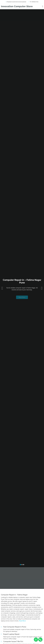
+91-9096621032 (34, 2)
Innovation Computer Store (17, 6)
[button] (2, 279)
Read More (22, 289)
